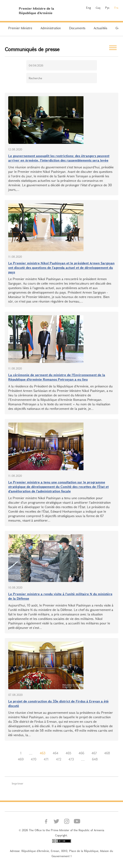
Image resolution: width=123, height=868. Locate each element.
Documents (77, 28)
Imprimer (18, 783)
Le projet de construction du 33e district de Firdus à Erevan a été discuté (58, 703)
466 (81, 753)
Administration (51, 28)
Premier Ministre (20, 28)
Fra (116, 8)
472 (59, 759)
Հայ (98, 8)
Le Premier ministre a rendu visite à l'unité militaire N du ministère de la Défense (60, 596)
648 (95, 759)
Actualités (100, 28)
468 (107, 753)
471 (46, 759)
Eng (88, 8)
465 (68, 753)
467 (94, 753)
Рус (107, 8)
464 (56, 753)
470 (34, 759)
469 (21, 759)
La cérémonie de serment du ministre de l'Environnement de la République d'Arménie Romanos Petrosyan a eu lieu (57, 377)
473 (71, 759)
